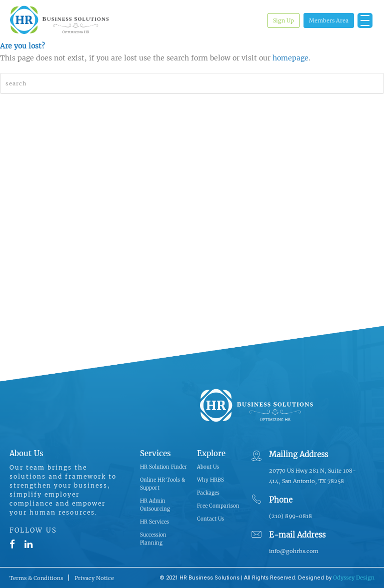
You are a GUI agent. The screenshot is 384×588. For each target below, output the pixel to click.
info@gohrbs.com (294, 551)
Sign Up (283, 20)
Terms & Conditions (36, 578)
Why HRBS (210, 480)
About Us (208, 467)
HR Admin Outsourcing (155, 505)
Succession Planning (153, 539)
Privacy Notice (94, 578)
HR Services (154, 522)
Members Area (329, 20)
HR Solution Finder (163, 467)
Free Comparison (218, 506)
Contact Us (210, 519)
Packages (208, 493)
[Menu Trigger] (365, 20)
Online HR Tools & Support (163, 484)
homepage (290, 58)
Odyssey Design (354, 578)
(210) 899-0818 (290, 516)
